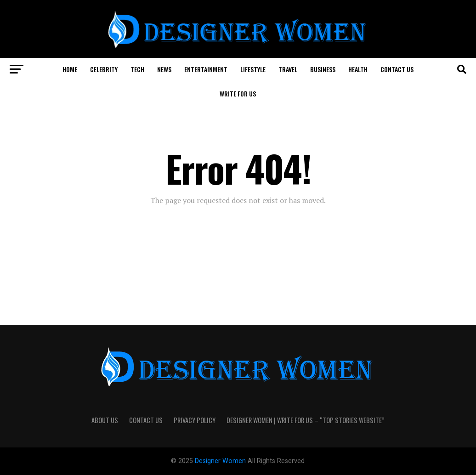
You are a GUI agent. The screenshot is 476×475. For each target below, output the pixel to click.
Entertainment (206, 69)
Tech (137, 69)
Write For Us (238, 93)
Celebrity (104, 69)
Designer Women (221, 461)
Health (358, 69)
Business (323, 69)
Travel (288, 69)
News (164, 69)
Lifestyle (253, 69)
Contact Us (397, 69)
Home (70, 69)
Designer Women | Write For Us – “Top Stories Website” (305, 420)
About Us (105, 420)
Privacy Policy (195, 420)
